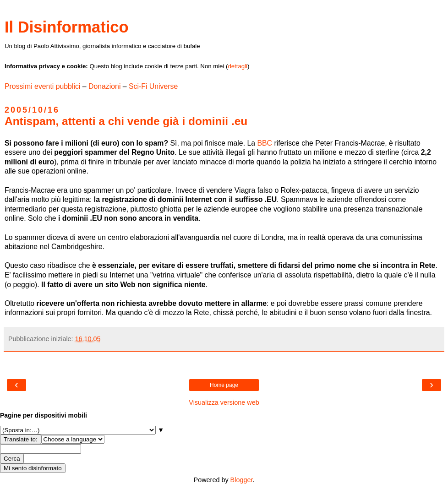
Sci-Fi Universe (153, 86)
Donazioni (104, 86)
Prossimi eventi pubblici (42, 86)
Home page (224, 385)
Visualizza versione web (224, 402)
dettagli (238, 66)
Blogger (242, 480)
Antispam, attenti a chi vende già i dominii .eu (126, 121)
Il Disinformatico (67, 27)
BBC (265, 143)
